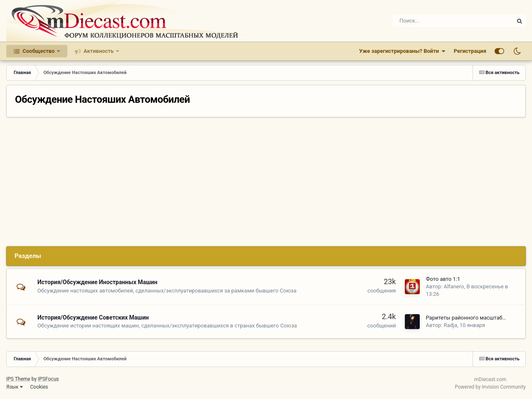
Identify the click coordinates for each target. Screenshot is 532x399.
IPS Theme (18, 379)
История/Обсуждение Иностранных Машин (97, 282)
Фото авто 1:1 (443, 279)
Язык (15, 387)
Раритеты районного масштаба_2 (468, 318)
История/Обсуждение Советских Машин (93, 317)
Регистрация (470, 51)
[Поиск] (427, 21)
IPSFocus (48, 379)
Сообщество (39, 51)
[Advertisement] (266, 180)
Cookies (39, 387)
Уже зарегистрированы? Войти (402, 51)
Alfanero (454, 286)
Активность (99, 51)
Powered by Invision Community (490, 387)
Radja (450, 325)
